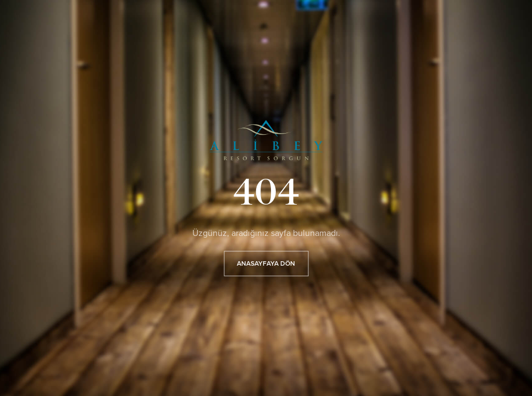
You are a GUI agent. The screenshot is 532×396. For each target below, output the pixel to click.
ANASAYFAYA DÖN (266, 264)
